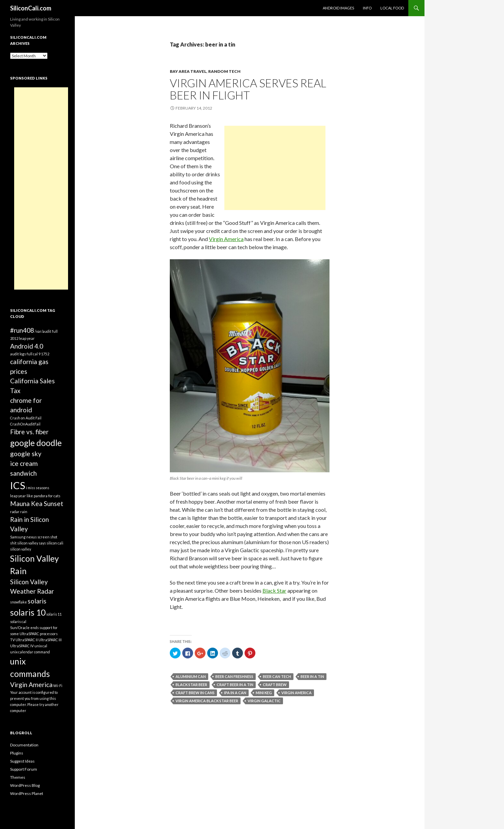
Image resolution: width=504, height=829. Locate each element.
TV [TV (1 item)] (12, 640)
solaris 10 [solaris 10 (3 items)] (28, 612)
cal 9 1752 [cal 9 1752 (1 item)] (41, 354)
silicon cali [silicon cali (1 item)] (55, 543)
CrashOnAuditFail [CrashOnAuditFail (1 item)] (25, 424)
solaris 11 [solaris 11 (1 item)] (54, 614)
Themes (18, 777)
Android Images (338, 8)
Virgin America (226, 239)
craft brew (275, 685)
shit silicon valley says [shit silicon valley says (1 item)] (28, 543)
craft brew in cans (195, 693)
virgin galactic (264, 701)
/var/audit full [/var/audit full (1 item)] (46, 331)
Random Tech (224, 71)
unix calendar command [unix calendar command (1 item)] (30, 652)
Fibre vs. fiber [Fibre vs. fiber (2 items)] (29, 432)
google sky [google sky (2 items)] (26, 454)
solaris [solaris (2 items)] (37, 601)
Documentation (24, 745)
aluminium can (191, 676)
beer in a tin (312, 676)
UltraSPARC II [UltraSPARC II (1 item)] (27, 640)
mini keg (264, 693)
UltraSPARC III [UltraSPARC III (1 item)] (50, 640)
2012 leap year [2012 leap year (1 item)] (22, 338)
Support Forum (24, 769)
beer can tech (277, 676)
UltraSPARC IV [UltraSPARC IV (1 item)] (22, 646)
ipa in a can (235, 693)
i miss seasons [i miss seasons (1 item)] (38, 488)
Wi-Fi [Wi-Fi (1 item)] (58, 686)
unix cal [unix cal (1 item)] (41, 646)
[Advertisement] (275, 168)
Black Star (274, 590)
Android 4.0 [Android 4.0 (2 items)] (27, 346)
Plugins (17, 753)
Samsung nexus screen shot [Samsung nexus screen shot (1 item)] (34, 537)
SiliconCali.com (31, 8)
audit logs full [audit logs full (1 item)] (21, 354)
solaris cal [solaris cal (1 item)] (18, 621)
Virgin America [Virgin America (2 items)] (31, 685)
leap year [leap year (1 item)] (18, 496)
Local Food (392, 8)
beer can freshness (234, 676)
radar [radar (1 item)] (15, 512)
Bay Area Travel (188, 71)
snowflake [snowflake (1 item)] (19, 602)
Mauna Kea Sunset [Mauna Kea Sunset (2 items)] (37, 504)
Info (367, 8)
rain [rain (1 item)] (24, 512)
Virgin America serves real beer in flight (248, 89)
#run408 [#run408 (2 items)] (22, 330)
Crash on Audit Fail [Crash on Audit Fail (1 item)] (26, 418)
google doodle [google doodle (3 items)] (36, 443)
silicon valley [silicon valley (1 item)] (21, 549)
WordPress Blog (25, 785)
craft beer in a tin (235, 685)
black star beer (191, 685)
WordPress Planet (27, 793)
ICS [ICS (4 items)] (18, 485)
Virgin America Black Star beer (207, 701)
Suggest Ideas (22, 761)
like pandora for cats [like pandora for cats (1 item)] (43, 496)
